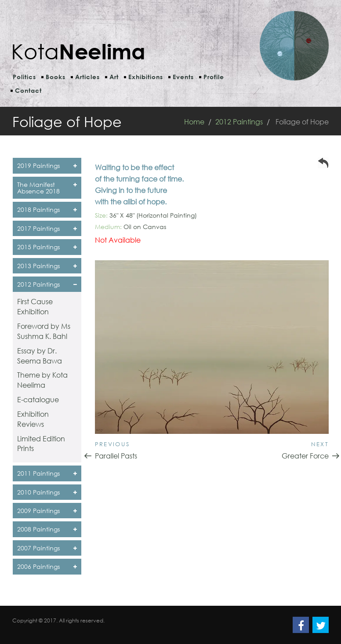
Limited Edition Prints (41, 444)
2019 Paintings (47, 166)
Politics (24, 77)
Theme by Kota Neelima (42, 380)
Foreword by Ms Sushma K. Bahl (44, 331)
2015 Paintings (47, 247)
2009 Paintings (47, 511)
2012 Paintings (239, 122)
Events (183, 77)
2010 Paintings (47, 492)
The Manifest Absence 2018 (47, 188)
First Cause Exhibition (35, 306)
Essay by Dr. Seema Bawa (40, 356)
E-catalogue (38, 399)
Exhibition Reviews (33, 419)
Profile (214, 77)
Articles (87, 77)
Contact (28, 90)
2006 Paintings (47, 566)
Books (56, 77)
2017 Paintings (47, 228)
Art (114, 77)
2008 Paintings (47, 529)
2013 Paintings (47, 266)
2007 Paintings (47, 548)
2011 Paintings (47, 473)
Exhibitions (146, 77)
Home (194, 122)
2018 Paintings (47, 209)
